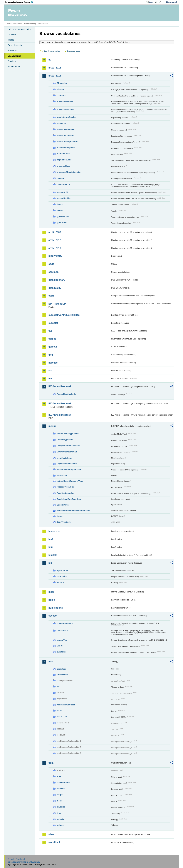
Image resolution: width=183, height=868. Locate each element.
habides (53, 363)
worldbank (55, 842)
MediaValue (62, 476)
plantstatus (62, 576)
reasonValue (63, 631)
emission (61, 789)
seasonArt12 (63, 192)
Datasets (12, 34)
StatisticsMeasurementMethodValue (73, 511)
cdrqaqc (61, 89)
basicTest (61, 669)
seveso (53, 616)
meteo (60, 801)
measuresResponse (66, 148)
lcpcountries (63, 570)
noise (52, 600)
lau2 (51, 547)
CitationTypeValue (65, 440)
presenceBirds (64, 166)
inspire (52, 426)
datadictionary (57, 280)
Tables (11, 40)
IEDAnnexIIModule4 (60, 415)
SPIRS (60, 646)
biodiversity (55, 256)
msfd (51, 592)
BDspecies (62, 83)
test (51, 662)
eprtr (51, 296)
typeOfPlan (62, 223)
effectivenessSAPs (66, 109)
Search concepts (74, 51)
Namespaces (14, 67)
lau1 (51, 539)
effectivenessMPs (65, 101)
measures (61, 123)
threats (60, 204)
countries (61, 95)
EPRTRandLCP (57, 304)
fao (50, 331)
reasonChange (64, 184)
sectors (60, 582)
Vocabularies (14, 56)
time (59, 813)
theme (60, 516)
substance (62, 652)
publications (56, 608)
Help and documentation (20, 29)
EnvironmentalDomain (67, 452)
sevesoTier (62, 640)
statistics (61, 807)
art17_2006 (55, 232)
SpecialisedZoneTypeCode (69, 499)
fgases (52, 339)
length (60, 795)
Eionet (20, 24)
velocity (60, 819)
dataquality (55, 288)
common (54, 272)
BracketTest (62, 675)
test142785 (62, 717)
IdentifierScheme (65, 458)
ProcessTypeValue (65, 487)
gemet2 (53, 347)
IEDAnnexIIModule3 (60, 404)
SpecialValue (63, 505)
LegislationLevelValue (67, 464)
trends (60, 210)
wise (51, 834)
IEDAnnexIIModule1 (60, 386)
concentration (63, 782)
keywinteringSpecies (66, 117)
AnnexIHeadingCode (66, 394)
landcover (54, 531)
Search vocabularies (52, 51)
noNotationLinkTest (66, 705)
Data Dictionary (30, 24)
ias (50, 371)
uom (51, 763)
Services (12, 61)
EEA (20, 2)
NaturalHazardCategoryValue (70, 481)
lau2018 (53, 555)
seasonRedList (64, 198)
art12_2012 (55, 68)
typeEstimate (63, 216)
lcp (50, 563)
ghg (51, 355)
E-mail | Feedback (17, 859)
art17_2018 (55, 248)
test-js (60, 711)
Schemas (12, 51)
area (59, 776)
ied (50, 379)
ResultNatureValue (65, 493)
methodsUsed (63, 154)
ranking (60, 178)
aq (50, 60)
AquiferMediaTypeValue (68, 433)
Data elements (15, 45)
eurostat (53, 323)
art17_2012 (55, 240)
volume (60, 825)
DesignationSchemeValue (69, 446)
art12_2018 (55, 76)
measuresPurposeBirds (68, 141)
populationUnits (64, 160)
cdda (51, 264)
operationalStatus (65, 623)
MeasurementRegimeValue (69, 469)
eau (59, 686)
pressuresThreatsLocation (69, 172)
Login (151, 2)
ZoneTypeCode (64, 522)
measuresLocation (65, 135)
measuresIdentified (66, 129)
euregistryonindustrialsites (64, 315)
